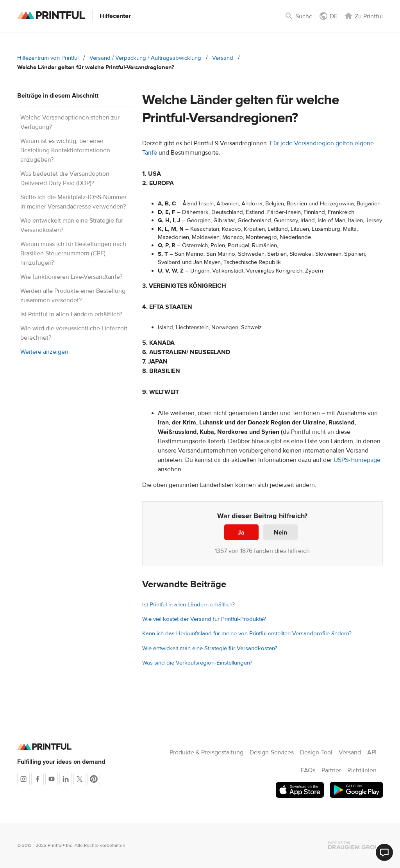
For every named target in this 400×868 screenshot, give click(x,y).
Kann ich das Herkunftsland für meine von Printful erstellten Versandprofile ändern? (247, 634)
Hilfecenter (115, 16)
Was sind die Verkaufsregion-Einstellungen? (197, 663)
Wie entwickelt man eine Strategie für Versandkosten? (210, 648)
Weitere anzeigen (44, 352)
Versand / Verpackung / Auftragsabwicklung (145, 58)
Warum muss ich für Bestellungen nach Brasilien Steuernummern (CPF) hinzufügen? (73, 253)
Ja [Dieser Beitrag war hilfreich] (241, 533)
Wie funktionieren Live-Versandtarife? (71, 277)
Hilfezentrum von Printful (48, 58)
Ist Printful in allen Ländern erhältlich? (71, 314)
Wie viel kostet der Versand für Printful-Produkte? (204, 619)
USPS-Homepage (357, 460)
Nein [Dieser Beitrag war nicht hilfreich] (280, 533)
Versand (223, 58)
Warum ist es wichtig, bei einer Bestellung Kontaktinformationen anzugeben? (65, 150)
